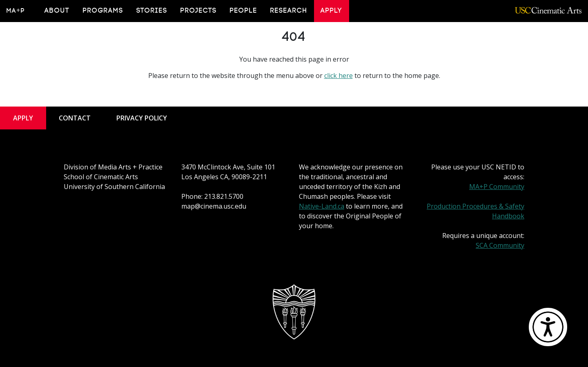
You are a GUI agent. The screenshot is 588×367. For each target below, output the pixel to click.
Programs (103, 11)
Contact (75, 118)
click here (339, 76)
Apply (332, 11)
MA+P (16, 11)
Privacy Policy (142, 118)
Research (289, 11)
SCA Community (500, 245)
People (244, 11)
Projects (199, 11)
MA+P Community (497, 187)
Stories (152, 11)
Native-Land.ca (322, 206)
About (57, 11)
